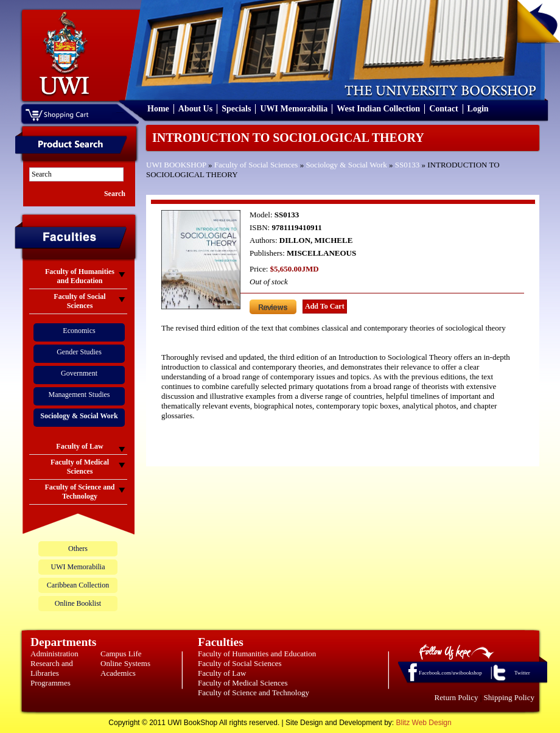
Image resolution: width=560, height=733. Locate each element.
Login (478, 109)
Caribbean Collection (78, 585)
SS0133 (407, 165)
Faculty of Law (222, 673)
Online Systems (125, 663)
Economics (79, 331)
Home (158, 109)
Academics (118, 673)
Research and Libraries (52, 668)
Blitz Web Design (424, 723)
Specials (236, 109)
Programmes (51, 683)
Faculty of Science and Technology (254, 693)
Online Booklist (78, 603)
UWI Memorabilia (294, 109)
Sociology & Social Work (346, 165)
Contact (443, 109)
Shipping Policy (509, 697)
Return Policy (457, 697)
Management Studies (79, 395)
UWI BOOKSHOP (176, 165)
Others (78, 549)
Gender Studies (79, 352)
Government (79, 373)
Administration (54, 654)
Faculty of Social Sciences (256, 165)
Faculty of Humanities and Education (257, 654)
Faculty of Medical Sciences (243, 683)
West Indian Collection (378, 109)
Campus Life (121, 654)
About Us (195, 109)
